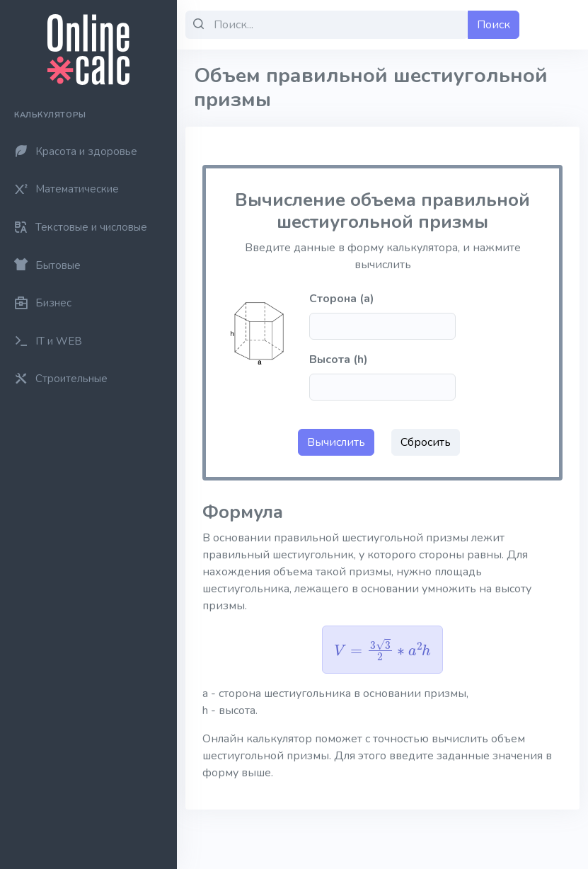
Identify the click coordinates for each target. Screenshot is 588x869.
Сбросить (426, 442)
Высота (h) (339, 359)
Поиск (494, 25)
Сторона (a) (342, 299)
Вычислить (336, 442)
